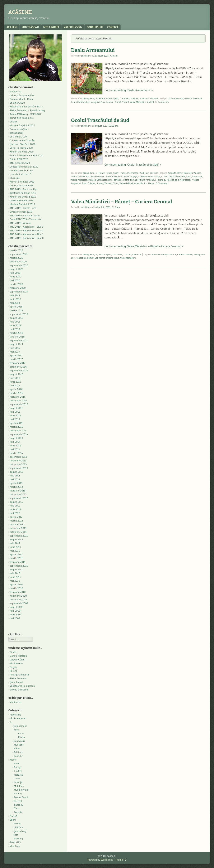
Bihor (17, 763)
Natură (14, 816)
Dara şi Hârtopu (18, 656)
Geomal (110, 102)
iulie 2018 (15, 322)
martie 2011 (16, 558)
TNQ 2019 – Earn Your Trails (25, 215)
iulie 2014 (15, 442)
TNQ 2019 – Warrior (20, 223)
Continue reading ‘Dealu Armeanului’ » (129, 90)
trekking (18, 838)
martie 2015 (16, 427)
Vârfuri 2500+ (73, 27)
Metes (74, 180)
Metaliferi (19, 786)
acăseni (12, 27)
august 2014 (17, 438)
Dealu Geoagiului (177, 176)
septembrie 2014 (19, 434)
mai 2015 (15, 419)
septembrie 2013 (19, 468)
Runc (85, 183)
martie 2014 (16, 453)
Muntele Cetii (95, 180)
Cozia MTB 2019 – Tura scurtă (26, 219)
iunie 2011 (15, 547)
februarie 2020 (18, 288)
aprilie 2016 (16, 389)
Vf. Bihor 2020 (17, 103)
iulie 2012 (15, 506)
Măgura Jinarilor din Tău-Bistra (26, 106)
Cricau (164, 176)
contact (113, 27)
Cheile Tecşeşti (130, 176)
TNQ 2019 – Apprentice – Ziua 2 (27, 230)
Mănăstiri (19, 745)
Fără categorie (18, 718)
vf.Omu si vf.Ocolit (19, 690)
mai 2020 (15, 280)
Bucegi (18, 767)
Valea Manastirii (138, 102)
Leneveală (19, 741)
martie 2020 (16, 284)
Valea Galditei (126, 183)
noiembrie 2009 (18, 596)
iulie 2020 (15, 273)
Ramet (118, 102)
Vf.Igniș (14, 122)
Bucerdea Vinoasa (192, 173)
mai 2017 (15, 352)
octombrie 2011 (18, 532)
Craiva (157, 176)
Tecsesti (108, 183)
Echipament (20, 726)
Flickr (21, 733)
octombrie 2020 (18, 261)
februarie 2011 (18, 562)
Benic (180, 173)
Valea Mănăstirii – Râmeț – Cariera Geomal (122, 202)
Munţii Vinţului (22, 790)
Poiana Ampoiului (147, 180)
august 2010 (17, 569)
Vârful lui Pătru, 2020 (21, 148)
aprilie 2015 (16, 423)
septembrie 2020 (19, 265)
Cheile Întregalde (113, 176)
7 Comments (162, 102)
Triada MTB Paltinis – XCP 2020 (26, 155)
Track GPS (125, 98)
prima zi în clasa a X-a (21, 185)
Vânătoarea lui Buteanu (22, 686)
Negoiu (14, 667)
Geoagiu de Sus (97, 102)
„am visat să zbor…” (21, 174)
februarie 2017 (18, 363)
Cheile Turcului (146, 176)
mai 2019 (15, 303)
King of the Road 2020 (22, 152)
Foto (92, 98)
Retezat (18, 801)
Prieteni (18, 752)
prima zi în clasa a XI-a (22, 118)
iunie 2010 (15, 577)
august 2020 (17, 269)
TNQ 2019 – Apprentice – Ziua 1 (27, 234)
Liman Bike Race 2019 (22, 200)
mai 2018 (15, 329)
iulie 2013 (15, 476)
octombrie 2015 (18, 400)
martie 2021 (16, 258)
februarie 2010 (18, 592)
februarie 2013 (18, 491)
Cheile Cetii (83, 176)
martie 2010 (16, 588)
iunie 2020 (15, 277)
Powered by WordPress (100, 860)
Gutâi (17, 778)
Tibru (116, 183)
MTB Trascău (30, 27)
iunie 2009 (15, 614)
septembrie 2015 (19, 404)
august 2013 (17, 472)
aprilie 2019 (16, 307)
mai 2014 (15, 449)
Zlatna (151, 183)
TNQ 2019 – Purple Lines (23, 208)
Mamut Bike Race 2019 (22, 182)
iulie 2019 (15, 295)
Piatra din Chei (130, 180)
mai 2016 (15, 385)
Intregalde (197, 176)
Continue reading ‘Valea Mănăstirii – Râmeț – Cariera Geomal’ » (144, 246)
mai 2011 (15, 551)
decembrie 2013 (18, 457)
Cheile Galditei (97, 176)
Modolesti (83, 180)
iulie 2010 (15, 573)
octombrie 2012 (18, 494)
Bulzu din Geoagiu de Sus (164, 254)
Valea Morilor (140, 183)
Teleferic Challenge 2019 (23, 193)
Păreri (17, 748)
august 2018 (17, 318)
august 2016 (17, 374)
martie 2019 (16, 310)
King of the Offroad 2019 (23, 197)
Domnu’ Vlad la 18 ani (22, 99)
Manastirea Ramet (85, 258)
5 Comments (162, 183)
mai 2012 (15, 513)
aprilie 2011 (16, 554)
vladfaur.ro (16, 91)
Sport (116, 98)
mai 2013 (15, 479)
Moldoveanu (16, 663)
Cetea (74, 176)
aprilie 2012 (16, 517)
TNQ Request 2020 (20, 163)
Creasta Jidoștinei (19, 129)
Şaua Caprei (16, 682)
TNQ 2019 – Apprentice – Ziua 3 (27, 227)
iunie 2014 (15, 445)
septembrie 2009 (19, 603)
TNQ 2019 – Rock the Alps (24, 189)
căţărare (18, 827)
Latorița (18, 782)
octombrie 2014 (18, 430)
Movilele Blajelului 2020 (22, 125)
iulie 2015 (15, 412)
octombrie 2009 (18, 599)
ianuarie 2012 (17, 524)
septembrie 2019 (19, 292)
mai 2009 (15, 618)
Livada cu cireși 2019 (21, 212)
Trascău (134, 98)
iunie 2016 (15, 382)
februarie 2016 (18, 397)
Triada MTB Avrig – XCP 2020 (25, 114)
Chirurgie (15, 178)
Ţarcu (17, 808)
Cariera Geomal (176, 98)
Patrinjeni (118, 180)
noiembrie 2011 (18, 528)
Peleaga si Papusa (19, 675)
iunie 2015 (15, 415)
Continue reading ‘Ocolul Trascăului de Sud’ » (133, 165)
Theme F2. (121, 860)
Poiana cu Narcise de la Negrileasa (173, 180)
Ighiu (189, 176)
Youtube (154, 98)
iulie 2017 (15, 348)
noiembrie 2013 (18, 460)
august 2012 (17, 502)
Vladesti (151, 102)
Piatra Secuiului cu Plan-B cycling (27, 110)
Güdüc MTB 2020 (19, 159)
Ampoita (172, 173)
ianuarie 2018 (17, 337)
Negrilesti (107, 180)
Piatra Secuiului (18, 678)
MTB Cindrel (51, 27)
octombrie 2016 (18, 367)
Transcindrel (16, 133)
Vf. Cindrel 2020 (18, 137)
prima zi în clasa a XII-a (22, 95)
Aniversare (15, 715)
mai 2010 (15, 581)
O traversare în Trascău (22, 140)
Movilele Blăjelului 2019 (22, 204)
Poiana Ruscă (21, 797)
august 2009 (17, 607)
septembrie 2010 (19, 566)
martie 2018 (16, 333)
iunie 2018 (15, 325)
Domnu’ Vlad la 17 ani (22, 170)
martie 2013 (16, 487)
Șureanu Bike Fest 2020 (23, 144)
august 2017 (17, 344)
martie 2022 (16, 250)
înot (16, 835)
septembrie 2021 (19, 254)
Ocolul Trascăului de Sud (100, 120)
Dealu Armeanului (93, 50)
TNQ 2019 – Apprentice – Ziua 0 (27, 238)
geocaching (20, 831)
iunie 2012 (15, 509)
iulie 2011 (15, 543)
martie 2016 (16, 393)
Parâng (14, 671)
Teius (117, 258)
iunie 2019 (15, 299)
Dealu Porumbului (80, 102)
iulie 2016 (15, 378)
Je (96, 98)
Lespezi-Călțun (18, 660)
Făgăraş (18, 775)
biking (86, 98)
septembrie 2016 (19, 370)
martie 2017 (16, 359)
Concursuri (95, 27)
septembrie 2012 (19, 498)
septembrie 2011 (19, 536)
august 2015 (17, 408)
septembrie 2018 (19, 314)
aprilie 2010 (16, 584)
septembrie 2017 (19, 340)
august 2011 (17, 539)
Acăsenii (20, 12)
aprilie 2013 (16, 483)
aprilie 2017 (16, 355)
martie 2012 (16, 521)
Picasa (109, 98)
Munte (102, 98)
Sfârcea (92, 183)
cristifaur (85, 56)
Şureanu (19, 805)
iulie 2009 (15, 611)
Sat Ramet (100, 258)
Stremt (126, 102)
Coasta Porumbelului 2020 (24, 167)
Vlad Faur (144, 98)
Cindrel (14, 652)
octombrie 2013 (18, 464)
